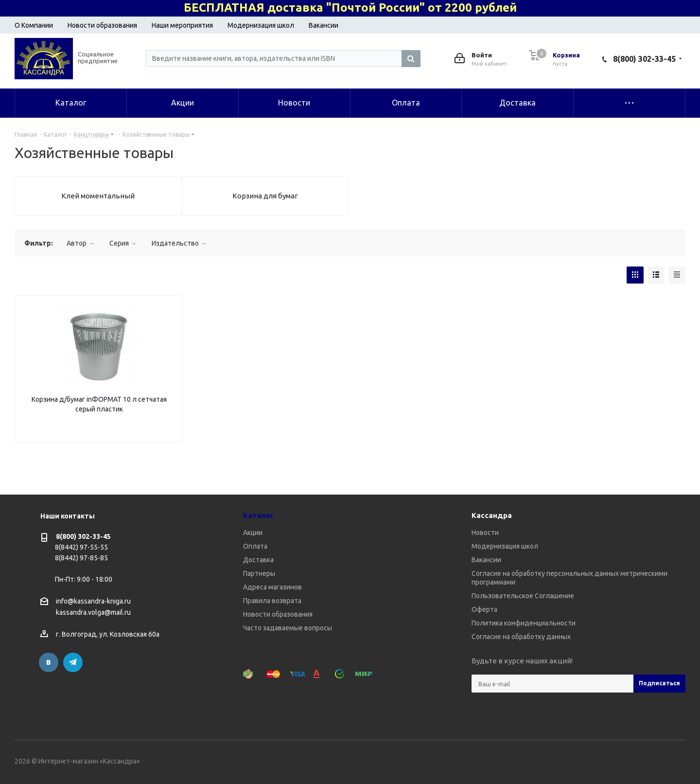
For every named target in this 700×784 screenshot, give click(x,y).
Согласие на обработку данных (521, 637)
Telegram (73, 662)
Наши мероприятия (182, 25)
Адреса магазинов (272, 587)
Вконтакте (49, 662)
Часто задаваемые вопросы (288, 628)
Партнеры (259, 573)
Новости (485, 533)
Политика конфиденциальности (524, 623)
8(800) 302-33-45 (644, 59)
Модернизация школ (261, 25)
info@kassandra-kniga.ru (93, 601)
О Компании (34, 25)
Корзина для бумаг (265, 196)
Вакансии (324, 25)
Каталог (258, 515)
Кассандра (492, 515)
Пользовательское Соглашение (523, 596)
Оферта (484, 609)
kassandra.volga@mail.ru (93, 613)
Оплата (255, 546)
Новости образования (102, 25)
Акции (253, 533)
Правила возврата (272, 601)
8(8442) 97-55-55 (81, 547)
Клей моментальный (98, 196)
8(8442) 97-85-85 (81, 558)
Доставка (258, 560)
